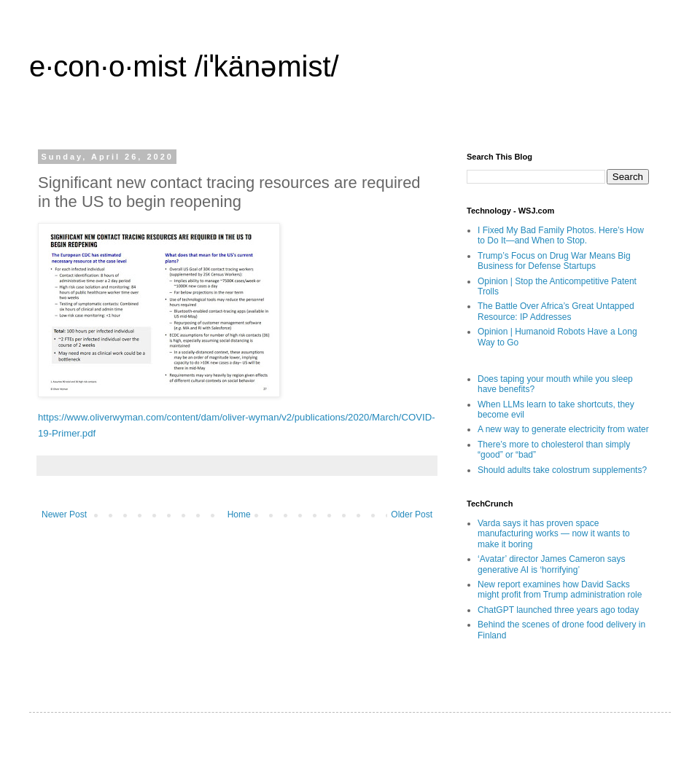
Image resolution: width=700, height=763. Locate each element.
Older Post (412, 514)
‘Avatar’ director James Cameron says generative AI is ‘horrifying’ (552, 564)
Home (239, 514)
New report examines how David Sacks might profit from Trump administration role (560, 590)
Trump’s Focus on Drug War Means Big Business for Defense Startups (554, 261)
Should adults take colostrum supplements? (562, 470)
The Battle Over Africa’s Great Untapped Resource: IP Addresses (556, 311)
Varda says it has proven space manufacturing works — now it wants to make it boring (554, 534)
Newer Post (64, 514)
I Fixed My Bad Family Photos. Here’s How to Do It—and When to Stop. (561, 235)
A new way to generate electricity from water (563, 429)
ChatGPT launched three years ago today (558, 610)
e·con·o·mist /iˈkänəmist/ (184, 66)
